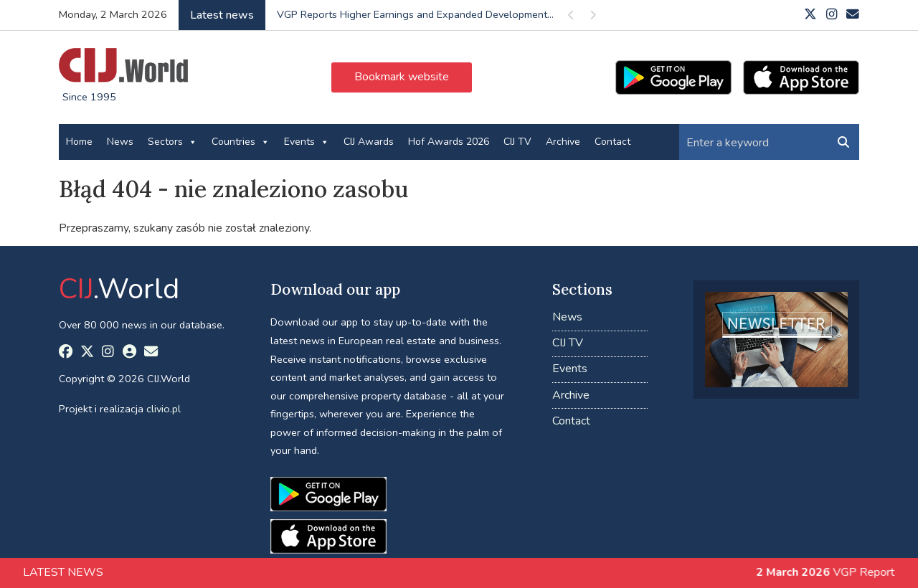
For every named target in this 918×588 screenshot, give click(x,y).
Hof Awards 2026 (449, 142)
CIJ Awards (369, 142)
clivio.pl (164, 409)
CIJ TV (517, 142)
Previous (571, 18)
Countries (241, 142)
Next (592, 18)
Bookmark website (402, 77)
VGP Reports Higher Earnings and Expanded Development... (415, 14)
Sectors (172, 142)
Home (79, 142)
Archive (563, 142)
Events (307, 142)
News (120, 142)
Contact (612, 142)
